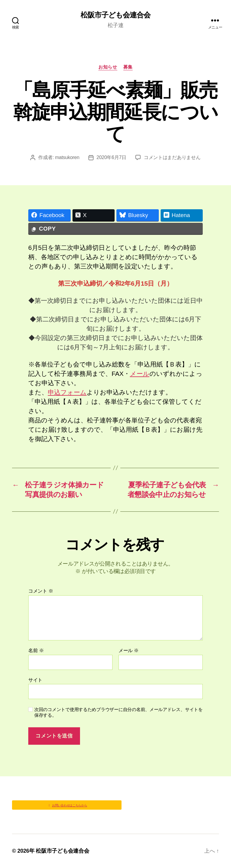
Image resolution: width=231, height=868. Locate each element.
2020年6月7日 (111, 157)
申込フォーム (67, 392)
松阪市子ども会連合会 (115, 15)
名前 (36, 650)
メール (140, 374)
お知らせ (108, 67)
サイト (35, 680)
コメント (41, 591)
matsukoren (67, 157)
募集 (128, 67)
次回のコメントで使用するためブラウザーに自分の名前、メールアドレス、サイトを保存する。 (119, 712)
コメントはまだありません (172, 157)
